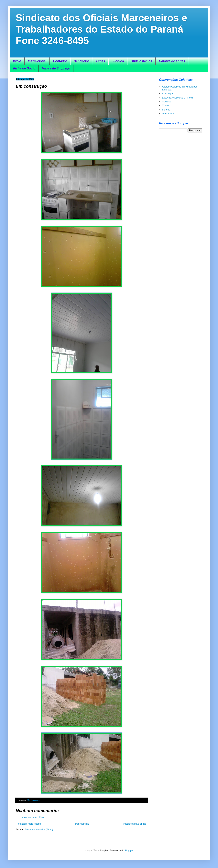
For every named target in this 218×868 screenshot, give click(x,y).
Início (17, 61)
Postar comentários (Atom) (39, 830)
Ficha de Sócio (24, 68)
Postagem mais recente (29, 824)
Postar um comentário (32, 817)
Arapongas (168, 94)
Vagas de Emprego (56, 68)
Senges (166, 110)
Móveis (166, 106)
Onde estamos (141, 61)
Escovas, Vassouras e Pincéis (178, 98)
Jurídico (118, 61)
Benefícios (82, 61)
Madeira (166, 102)
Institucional (37, 61)
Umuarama (168, 114)
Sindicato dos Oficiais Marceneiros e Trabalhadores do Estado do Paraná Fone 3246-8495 (101, 29)
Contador (60, 61)
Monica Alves (33, 800)
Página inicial (82, 824)
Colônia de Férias (172, 61)
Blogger (129, 851)
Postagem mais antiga (135, 824)
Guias (101, 61)
